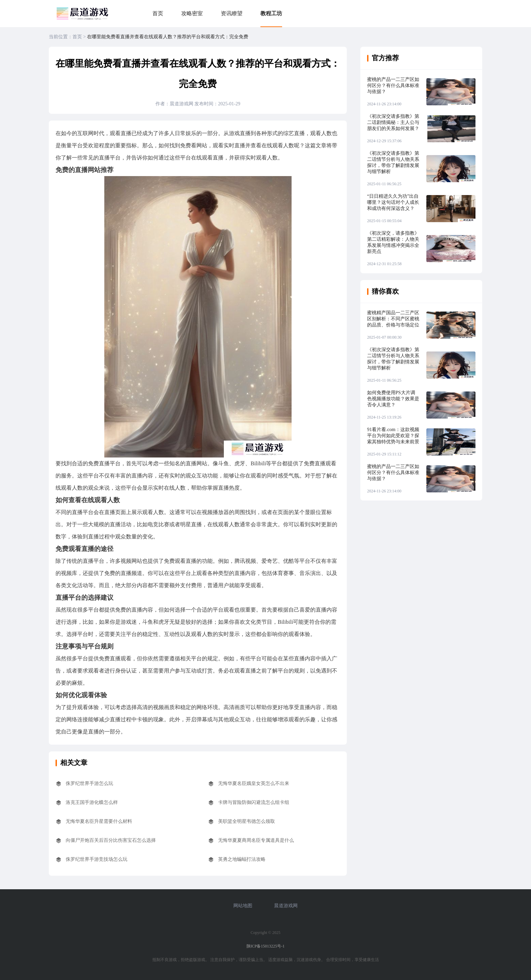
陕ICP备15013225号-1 (266, 946)
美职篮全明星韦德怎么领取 (247, 821)
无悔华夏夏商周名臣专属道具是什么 (256, 840)
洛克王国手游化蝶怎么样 (92, 802)
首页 (158, 13)
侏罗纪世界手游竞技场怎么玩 (97, 859)
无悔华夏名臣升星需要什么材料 (99, 821)
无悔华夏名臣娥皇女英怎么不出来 (254, 783)
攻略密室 (192, 13)
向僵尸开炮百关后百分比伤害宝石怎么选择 (111, 840)
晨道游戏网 (286, 906)
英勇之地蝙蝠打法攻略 (242, 859)
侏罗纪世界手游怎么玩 (89, 783)
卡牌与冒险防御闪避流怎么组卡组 (254, 802)
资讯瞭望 (232, 13)
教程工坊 (271, 13)
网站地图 (243, 906)
